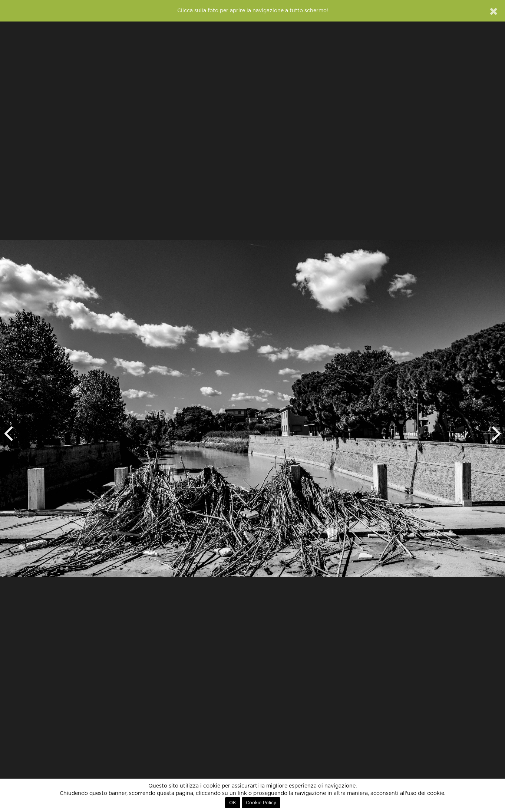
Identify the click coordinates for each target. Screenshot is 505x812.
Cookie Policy (261, 803)
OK (233, 803)
